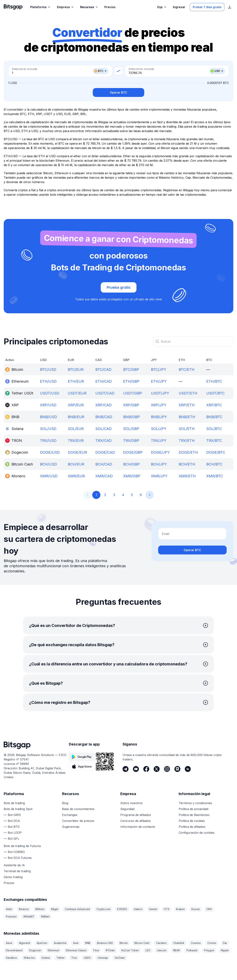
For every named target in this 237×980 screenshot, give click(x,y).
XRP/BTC (214, 405)
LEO (148, 950)
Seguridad (127, 809)
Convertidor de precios (78, 821)
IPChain (110, 950)
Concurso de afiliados (136, 821)
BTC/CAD (103, 370)
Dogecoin (35, 950)
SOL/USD (48, 429)
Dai (225, 943)
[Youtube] (136, 769)
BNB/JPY (159, 417)
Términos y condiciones (195, 803)
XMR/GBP (132, 476)
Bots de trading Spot (18, 809)
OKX (209, 909)
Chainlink (179, 943)
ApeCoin (42, 943)
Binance (24, 909)
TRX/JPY (159, 441)
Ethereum (54, 950)
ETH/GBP (131, 381)
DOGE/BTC (216, 452)
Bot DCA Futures (20, 858)
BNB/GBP (131, 417)
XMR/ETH (187, 476)
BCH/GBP (131, 464)
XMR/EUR (76, 476)
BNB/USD (49, 417)
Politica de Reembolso (194, 815)
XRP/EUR (76, 405)
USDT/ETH (188, 393)
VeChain (120, 958)
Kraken (180, 909)
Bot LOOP (15, 833)
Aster (9, 909)
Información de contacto (138, 827)
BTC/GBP (131, 370)
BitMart (45, 916)
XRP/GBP (131, 405)
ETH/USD (48, 381)
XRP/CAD (104, 405)
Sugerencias (71, 827)
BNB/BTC (214, 417)
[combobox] (193, 341)
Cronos (212, 943)
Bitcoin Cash (142, 943)
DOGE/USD (50, 452)
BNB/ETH (187, 417)
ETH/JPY (159, 381)
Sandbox (11, 958)
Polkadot (192, 950)
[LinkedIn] (188, 769)
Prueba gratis (119, 287)
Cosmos (196, 943)
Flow (96, 950)
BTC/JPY (159, 370)
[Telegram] (126, 769)
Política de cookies (192, 821)
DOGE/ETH (188, 452)
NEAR (176, 950)
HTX (167, 909)
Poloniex (11, 916)
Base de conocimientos (78, 809)
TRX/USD (48, 441)
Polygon (209, 950)
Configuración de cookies (197, 833)
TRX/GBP (131, 441)
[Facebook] (146, 769)
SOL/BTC (214, 429)
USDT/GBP (133, 393)
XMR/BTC (215, 476)
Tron (74, 958)
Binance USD (105, 943)
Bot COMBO (16, 852)
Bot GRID (14, 815)
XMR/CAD (104, 476)
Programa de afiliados (136, 815)
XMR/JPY (159, 476)
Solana (46, 958)
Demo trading (13, 877)
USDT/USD (50, 393)
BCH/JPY (159, 464)
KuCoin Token (130, 950)
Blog (65, 803)
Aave (9, 943)
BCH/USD (49, 464)
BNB (88, 943)
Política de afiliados (192, 827)
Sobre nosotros (131, 803)
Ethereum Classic (76, 950)
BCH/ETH (187, 464)
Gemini (153, 909)
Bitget (55, 909)
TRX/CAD (104, 441)
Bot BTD (14, 827)
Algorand (24, 943)
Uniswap (103, 958)
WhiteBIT (29, 916)
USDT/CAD (105, 393)
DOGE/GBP (133, 452)
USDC (87, 958)
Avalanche (60, 943)
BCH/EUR (76, 464)
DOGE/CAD (105, 452)
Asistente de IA (14, 865)
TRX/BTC (214, 441)
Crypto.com (104, 909)
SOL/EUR (76, 429)
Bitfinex (40, 909)
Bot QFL (14, 839)
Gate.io (138, 909)
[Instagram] (167, 769)
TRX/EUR (76, 441)
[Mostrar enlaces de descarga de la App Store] (230, 7)
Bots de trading (14, 803)
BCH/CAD (104, 464)
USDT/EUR (77, 393)
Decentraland (14, 950)
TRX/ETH (187, 441)
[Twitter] (157, 769)
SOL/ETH (187, 429)
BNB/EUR (76, 417)
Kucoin (196, 909)
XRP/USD (48, 405)
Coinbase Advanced (77, 909)
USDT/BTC (215, 393)
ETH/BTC (214, 381)
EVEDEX (122, 909)
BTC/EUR (76, 370)
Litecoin (162, 950)
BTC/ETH (187, 370)
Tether (61, 958)
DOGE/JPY (160, 452)
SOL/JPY (159, 429)
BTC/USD (48, 370)
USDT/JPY (160, 393)
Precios (9, 883)
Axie (76, 943)
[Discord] (177, 769)
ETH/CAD (104, 381)
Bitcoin (124, 943)
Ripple (225, 950)
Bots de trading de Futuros (22, 846)
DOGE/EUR (77, 452)
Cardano (161, 943)
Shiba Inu (29, 958)
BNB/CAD (104, 417)
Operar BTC (118, 92)
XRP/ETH (187, 405)
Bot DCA (14, 821)
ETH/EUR (76, 381)
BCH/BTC (214, 464)
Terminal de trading (17, 871)
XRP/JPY (159, 405)
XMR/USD (49, 476)
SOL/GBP (131, 429)
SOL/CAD (104, 429)
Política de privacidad (193, 809)
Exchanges (70, 815)
